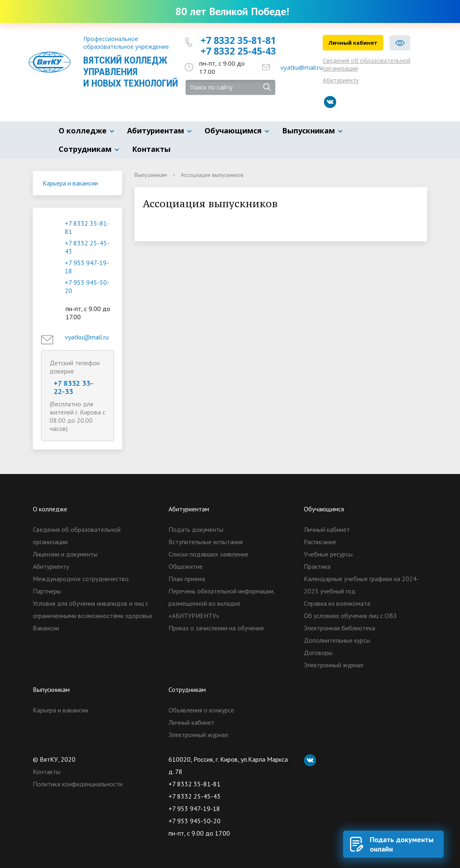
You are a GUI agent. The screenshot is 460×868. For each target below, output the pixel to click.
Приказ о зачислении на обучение (216, 628)
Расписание (320, 542)
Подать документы (196, 529)
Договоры (318, 653)
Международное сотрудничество (81, 579)
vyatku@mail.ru (302, 67)
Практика (317, 566)
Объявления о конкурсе (201, 710)
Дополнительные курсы (337, 640)
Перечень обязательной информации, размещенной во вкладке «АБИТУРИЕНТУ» (222, 603)
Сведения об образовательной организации (367, 64)
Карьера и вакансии (70, 183)
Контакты (151, 149)
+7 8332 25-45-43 (238, 51)
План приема (187, 579)
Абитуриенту (341, 80)
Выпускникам (309, 131)
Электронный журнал (334, 665)
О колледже (83, 131)
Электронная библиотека (339, 628)
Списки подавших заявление (208, 554)
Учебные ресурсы (328, 554)
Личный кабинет (353, 43)
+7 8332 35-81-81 (238, 40)
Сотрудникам (85, 149)
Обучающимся (233, 131)
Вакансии (46, 628)
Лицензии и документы (65, 554)
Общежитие (186, 566)
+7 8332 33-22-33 (73, 387)
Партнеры (47, 591)
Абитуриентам (156, 131)
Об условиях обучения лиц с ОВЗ (350, 616)
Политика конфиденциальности (78, 784)
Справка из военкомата (337, 603)
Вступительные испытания (206, 542)
